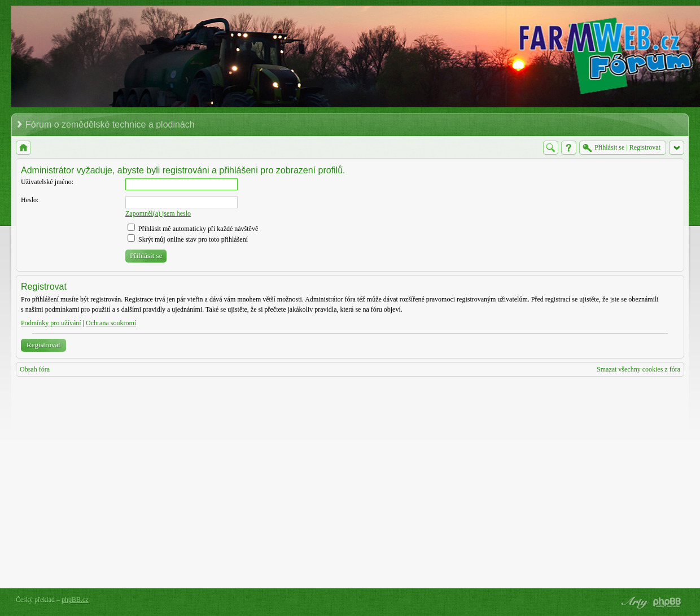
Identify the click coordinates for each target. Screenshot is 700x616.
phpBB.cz (75, 600)
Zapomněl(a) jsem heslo (158, 213)
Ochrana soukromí (111, 323)
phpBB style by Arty (633, 602)
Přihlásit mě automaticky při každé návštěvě (193, 229)
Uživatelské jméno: (47, 182)
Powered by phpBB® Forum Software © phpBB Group (667, 602)
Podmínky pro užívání (51, 323)
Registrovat (43, 345)
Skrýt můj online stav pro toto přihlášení (188, 239)
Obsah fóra (35, 369)
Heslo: (30, 200)
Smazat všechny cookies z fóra (638, 369)
